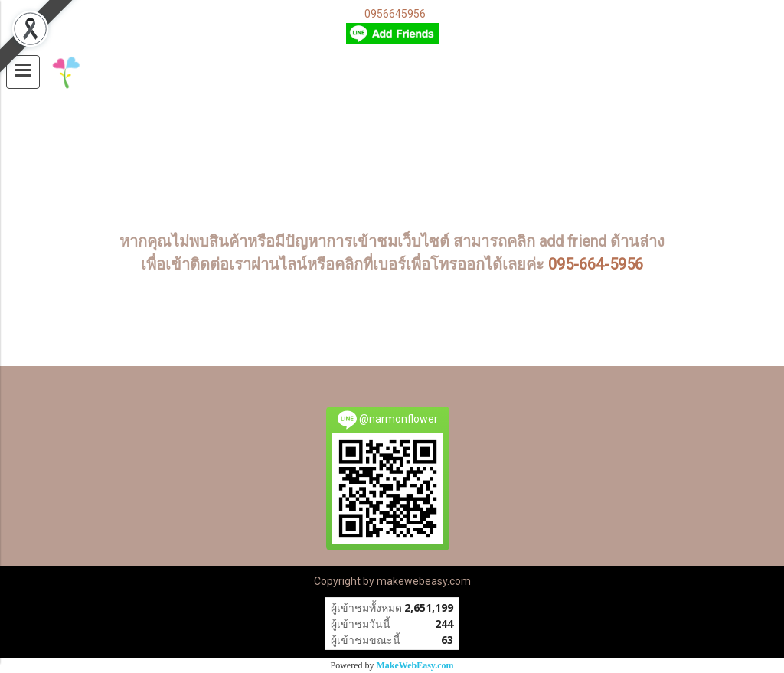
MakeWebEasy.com (415, 665)
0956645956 (395, 14)
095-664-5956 (596, 264)
